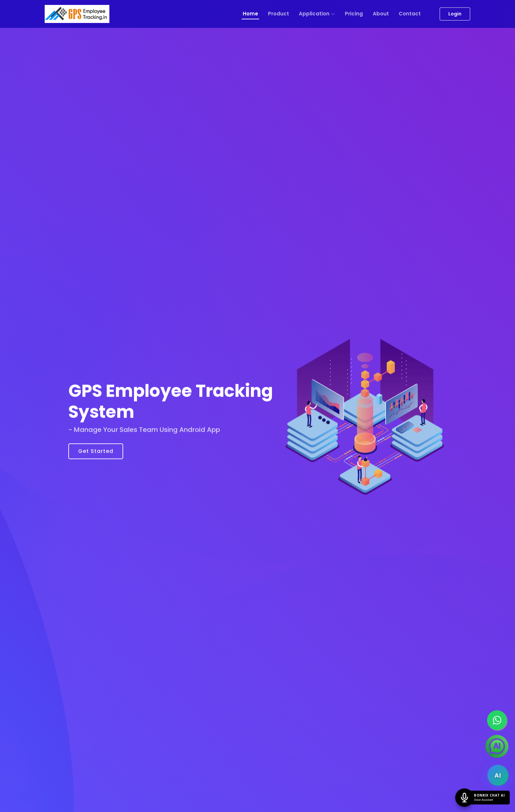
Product (279, 14)
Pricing (354, 14)
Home (250, 14)
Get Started (96, 455)
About (381, 14)
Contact (410, 14)
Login (455, 14)
